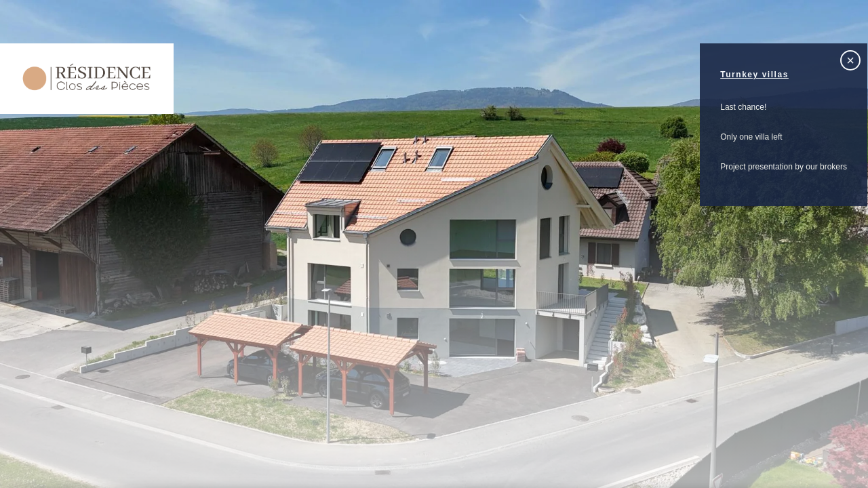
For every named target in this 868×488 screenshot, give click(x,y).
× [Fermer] (850, 60)
